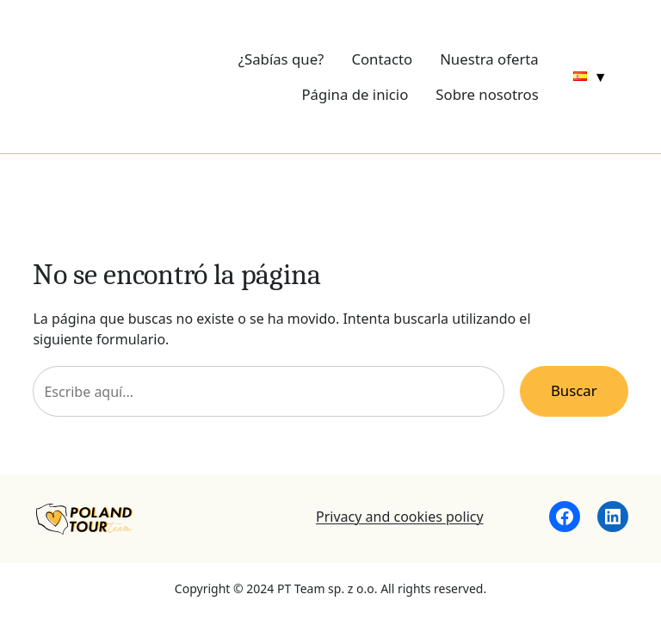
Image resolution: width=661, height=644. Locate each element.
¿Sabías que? (281, 59)
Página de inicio (355, 94)
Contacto (382, 59)
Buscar (574, 390)
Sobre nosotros (487, 94)
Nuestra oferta (489, 59)
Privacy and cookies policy (400, 517)
